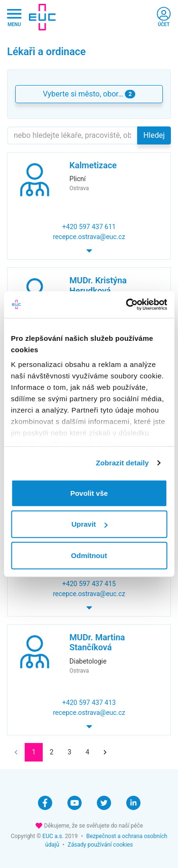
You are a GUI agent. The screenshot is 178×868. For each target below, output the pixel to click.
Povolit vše (89, 493)
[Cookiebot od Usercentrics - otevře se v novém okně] (127, 305)
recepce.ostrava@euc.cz (89, 237)
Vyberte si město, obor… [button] (89, 94)
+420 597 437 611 (89, 227)
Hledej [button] (154, 135)
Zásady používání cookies (100, 845)
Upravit (89, 524)
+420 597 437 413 (89, 703)
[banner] (42, 17)
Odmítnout (89, 555)
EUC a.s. (53, 836)
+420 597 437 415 (89, 584)
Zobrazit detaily (122, 463)
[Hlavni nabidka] (14, 17)
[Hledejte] (72, 135)
